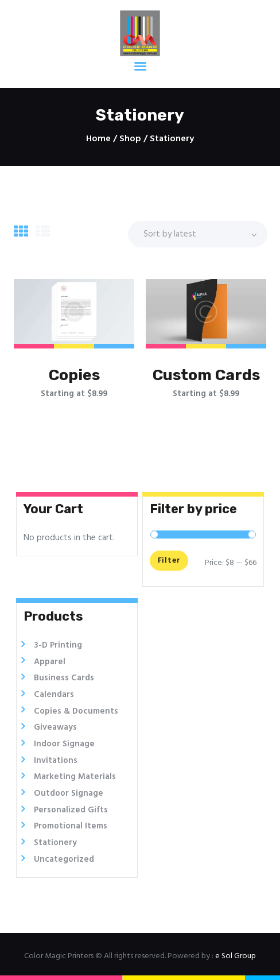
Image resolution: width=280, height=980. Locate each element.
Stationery (55, 843)
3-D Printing (58, 645)
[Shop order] (198, 234)
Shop (130, 139)
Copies (74, 375)
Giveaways (55, 727)
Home (98, 139)
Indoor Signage (64, 744)
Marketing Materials (75, 777)
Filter (168, 561)
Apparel (50, 662)
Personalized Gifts (71, 810)
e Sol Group (236, 956)
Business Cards (64, 678)
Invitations (56, 761)
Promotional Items (71, 826)
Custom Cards (206, 375)
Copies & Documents (76, 711)
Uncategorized (64, 859)
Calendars (54, 695)
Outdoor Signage (69, 793)
